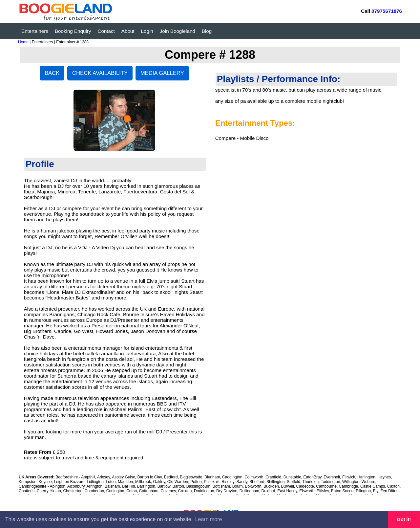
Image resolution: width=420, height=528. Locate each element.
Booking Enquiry (73, 31)
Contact (106, 31)
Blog (207, 31)
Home (23, 42)
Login (147, 31)
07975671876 (387, 11)
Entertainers (35, 31)
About (128, 31)
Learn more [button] (209, 519)
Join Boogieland (178, 31)
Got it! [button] (404, 519)
